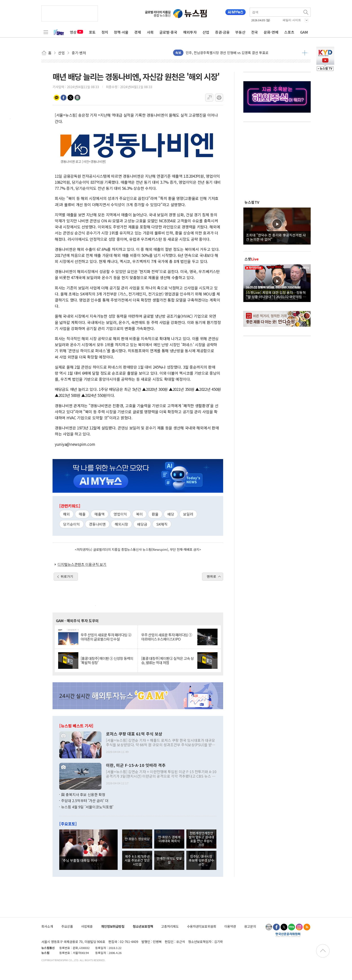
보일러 (188, 514)
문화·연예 (271, 32)
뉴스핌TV (252, 202)
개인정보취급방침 (113, 926)
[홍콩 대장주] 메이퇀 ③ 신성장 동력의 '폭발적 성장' (107, 661)
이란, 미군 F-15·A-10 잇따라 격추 (136, 765)
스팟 (252, 259)
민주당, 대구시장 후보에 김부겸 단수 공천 (201, 860)
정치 (105, 32)
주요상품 (67, 926)
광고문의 (250, 926)
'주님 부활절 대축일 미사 (79, 860)
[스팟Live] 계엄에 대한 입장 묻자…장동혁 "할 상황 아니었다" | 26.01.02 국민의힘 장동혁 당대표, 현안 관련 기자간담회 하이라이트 (277, 294)
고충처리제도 (170, 926)
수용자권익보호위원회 (202, 926)
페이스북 (64, 98)
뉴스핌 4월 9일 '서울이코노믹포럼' (87, 807)
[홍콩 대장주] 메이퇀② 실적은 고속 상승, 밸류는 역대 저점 (167, 661)
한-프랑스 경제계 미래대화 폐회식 (169, 839)
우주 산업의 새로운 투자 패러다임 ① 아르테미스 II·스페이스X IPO (167, 637)
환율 (155, 514)
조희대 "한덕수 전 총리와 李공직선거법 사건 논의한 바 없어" (276, 237)
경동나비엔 (97, 524)
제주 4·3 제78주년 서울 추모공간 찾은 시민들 (137, 860)
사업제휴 (87, 926)
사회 (150, 32)
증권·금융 (222, 32)
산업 (206, 32)
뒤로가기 (67, 576)
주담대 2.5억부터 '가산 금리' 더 (85, 801)
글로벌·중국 (168, 32)
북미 (139, 514)
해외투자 (190, 32)
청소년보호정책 (143, 926)
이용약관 (230, 926)
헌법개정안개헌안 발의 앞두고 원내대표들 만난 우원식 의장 (201, 839)
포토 (92, 32)
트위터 (70, 98)
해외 (66, 514)
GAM (304, 32)
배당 (171, 514)
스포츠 (289, 32)
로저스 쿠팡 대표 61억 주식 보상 (134, 734)
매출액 (100, 514)
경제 (138, 32)
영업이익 (120, 514)
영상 (76, 32)
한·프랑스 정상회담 (137, 839)
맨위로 (211, 576)
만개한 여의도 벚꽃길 (169, 860)
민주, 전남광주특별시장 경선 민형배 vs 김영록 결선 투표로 (227, 53)
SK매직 (162, 524)
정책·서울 (121, 32)
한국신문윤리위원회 (288, 935)
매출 (82, 514)
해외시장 (121, 524)
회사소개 (47, 926)
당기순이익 (71, 524)
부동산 (240, 32)
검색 (306, 12)
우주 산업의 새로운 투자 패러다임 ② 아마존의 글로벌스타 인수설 (106, 637)
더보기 (305, 53)
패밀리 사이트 (292, 20)
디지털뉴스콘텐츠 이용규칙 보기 (82, 564)
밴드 (77, 98)
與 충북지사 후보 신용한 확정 (83, 794)
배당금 (142, 524)
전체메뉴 (46, 32)
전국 (255, 32)
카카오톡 (57, 98)
